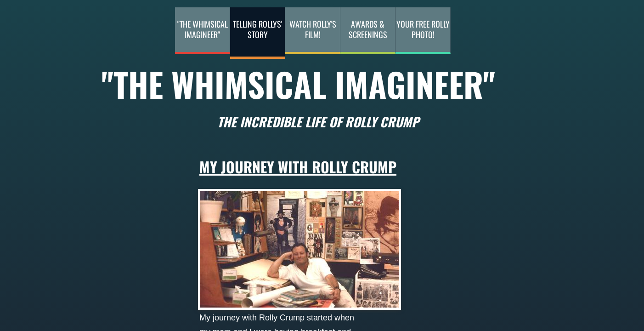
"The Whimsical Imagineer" (203, 29)
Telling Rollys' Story (257, 29)
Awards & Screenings (368, 29)
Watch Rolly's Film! (313, 29)
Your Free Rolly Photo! (423, 29)
